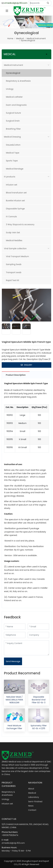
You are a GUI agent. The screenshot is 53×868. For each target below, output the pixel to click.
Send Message (13, 661)
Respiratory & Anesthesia (18, 81)
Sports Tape (12, 161)
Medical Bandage (15, 169)
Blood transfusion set (16, 193)
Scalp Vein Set (13, 233)
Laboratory (34, 797)
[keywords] (37, 3)
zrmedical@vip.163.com (16, 3)
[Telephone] (15, 635)
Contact (32, 810)
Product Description (16, 375)
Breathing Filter (13, 129)
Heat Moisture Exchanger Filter (14, 727)
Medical (32, 793)
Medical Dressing (12, 137)
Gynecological (13, 73)
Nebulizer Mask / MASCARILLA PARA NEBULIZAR (14, 700)
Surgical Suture (13, 113)
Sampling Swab (14, 264)
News (31, 806)
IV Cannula (11, 217)
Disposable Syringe (15, 209)
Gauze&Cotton (13, 145)
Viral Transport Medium (17, 256)
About (31, 789)
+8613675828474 (10, 835)
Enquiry (26, 365)
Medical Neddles (14, 240)
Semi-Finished (35, 802)
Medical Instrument (13, 65)
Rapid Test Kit (13, 280)
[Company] (38, 635)
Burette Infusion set (15, 201)
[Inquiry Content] (26, 648)
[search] (48, 3)
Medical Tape (13, 153)
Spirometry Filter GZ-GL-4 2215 (39, 727)
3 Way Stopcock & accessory (20, 224)
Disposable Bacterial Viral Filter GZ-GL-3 (39, 700)
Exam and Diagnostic (16, 105)
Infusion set (12, 185)
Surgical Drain (13, 121)
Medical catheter (14, 97)
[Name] (15, 627)
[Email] (38, 627)
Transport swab (14, 272)
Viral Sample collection (15, 249)
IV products (10, 177)
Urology (10, 89)
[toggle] (7, 11)
